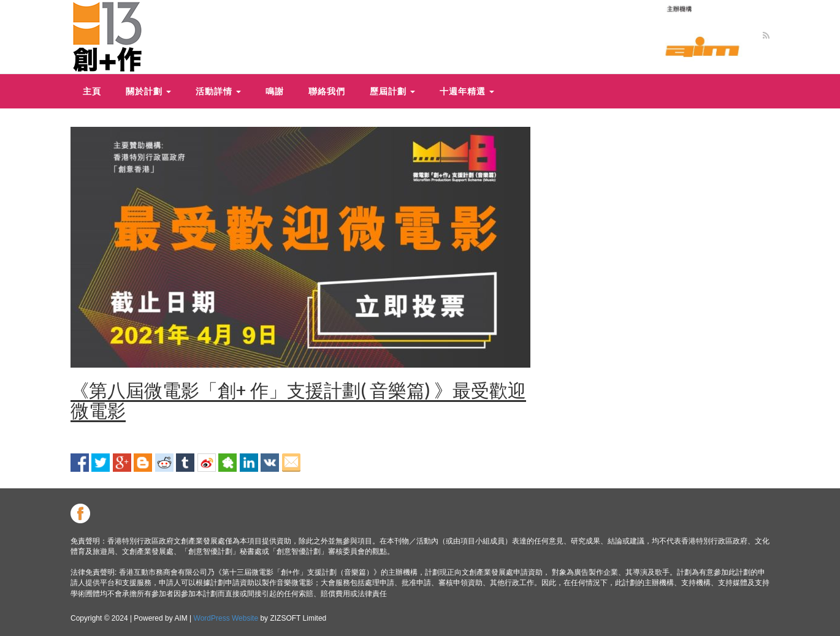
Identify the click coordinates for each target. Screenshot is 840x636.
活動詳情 (218, 91)
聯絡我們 (327, 91)
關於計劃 (148, 91)
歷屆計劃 (392, 91)
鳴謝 (275, 91)
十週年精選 (467, 91)
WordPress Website (226, 618)
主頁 (92, 91)
